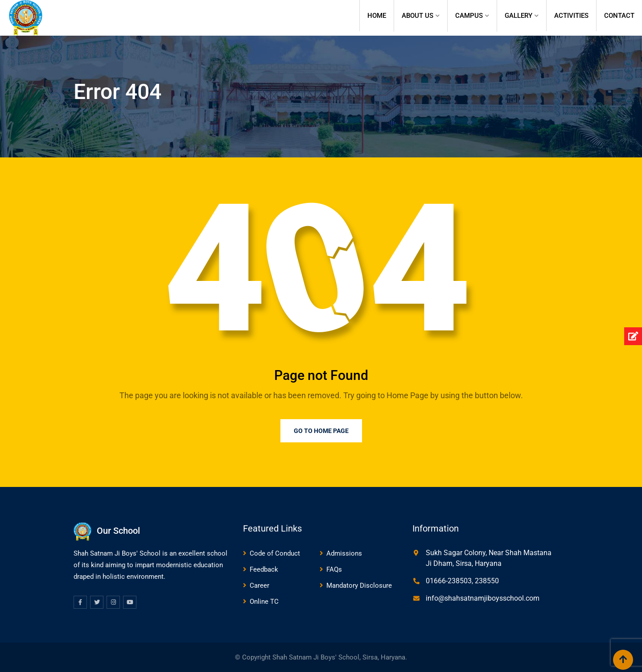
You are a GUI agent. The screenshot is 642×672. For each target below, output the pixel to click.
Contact (619, 16)
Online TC (264, 602)
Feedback (264, 569)
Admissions (344, 553)
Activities (571, 16)
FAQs (334, 569)
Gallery (519, 16)
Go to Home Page (321, 431)
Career (259, 585)
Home (377, 16)
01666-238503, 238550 (462, 581)
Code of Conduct (275, 553)
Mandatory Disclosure (359, 585)
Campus (469, 16)
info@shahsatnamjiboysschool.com (483, 598)
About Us (418, 16)
